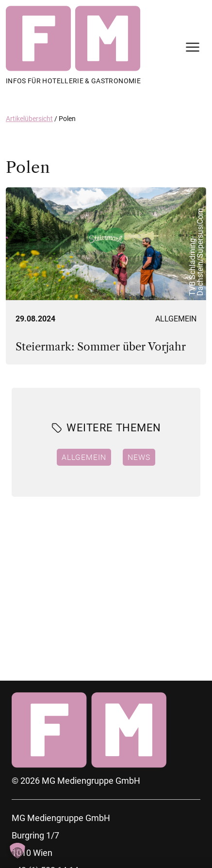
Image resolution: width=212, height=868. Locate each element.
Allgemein (176, 319)
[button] (17, 851)
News (139, 457)
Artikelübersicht (29, 119)
